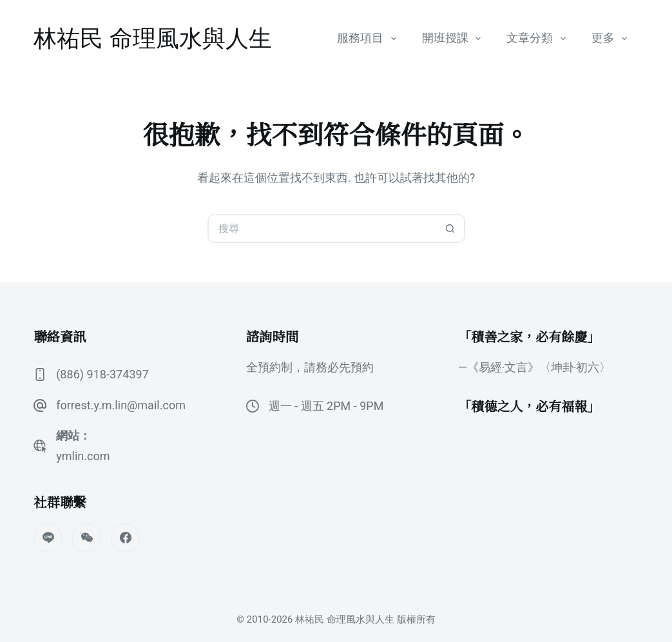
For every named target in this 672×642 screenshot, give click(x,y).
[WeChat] (87, 538)
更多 (612, 39)
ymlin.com (83, 456)
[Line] (48, 538)
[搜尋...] (322, 229)
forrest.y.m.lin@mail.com (120, 405)
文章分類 (539, 39)
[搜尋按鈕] (451, 229)
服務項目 (369, 39)
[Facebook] (125, 538)
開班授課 (454, 39)
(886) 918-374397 (102, 374)
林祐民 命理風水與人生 (153, 38)
